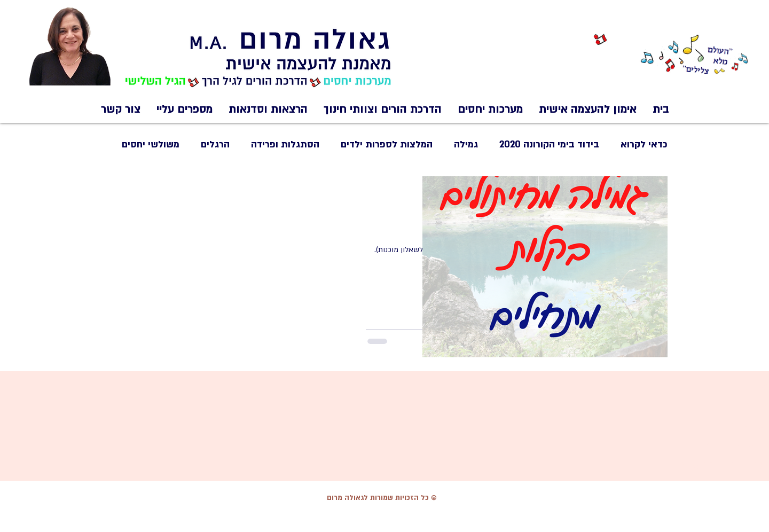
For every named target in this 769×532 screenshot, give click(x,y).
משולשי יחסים (151, 144)
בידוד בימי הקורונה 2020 (549, 144)
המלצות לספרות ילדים (387, 144)
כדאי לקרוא (644, 144)
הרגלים (215, 144)
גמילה (466, 144)
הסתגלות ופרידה (285, 144)
